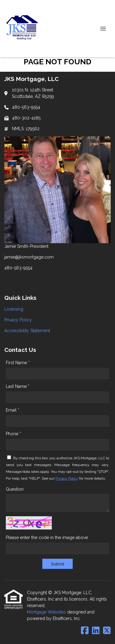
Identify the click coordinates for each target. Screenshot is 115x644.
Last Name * (18, 386)
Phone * (13, 434)
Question (15, 489)
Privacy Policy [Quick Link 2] (18, 320)
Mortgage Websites (47, 612)
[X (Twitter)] (107, 631)
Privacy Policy (67, 478)
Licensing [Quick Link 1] (14, 309)
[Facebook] (85, 631)
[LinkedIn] (96, 631)
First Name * (18, 363)
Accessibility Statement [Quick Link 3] (27, 331)
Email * (13, 410)
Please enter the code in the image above (47, 537)
